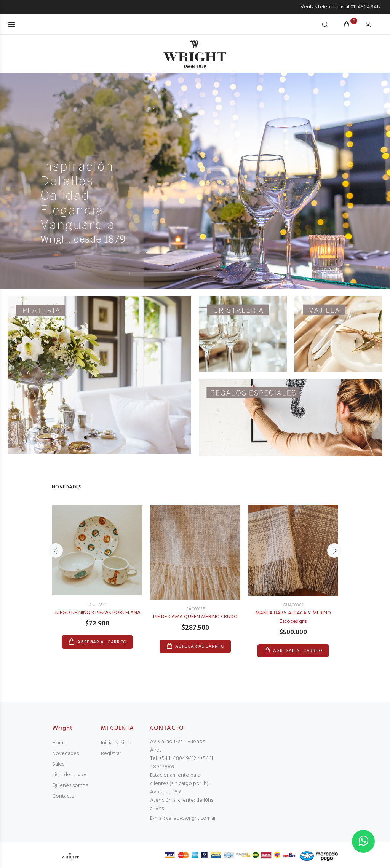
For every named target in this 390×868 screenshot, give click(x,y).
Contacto (63, 796)
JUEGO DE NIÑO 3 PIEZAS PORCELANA (97, 613)
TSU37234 (97, 605)
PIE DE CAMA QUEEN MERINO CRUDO (195, 617)
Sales (58, 764)
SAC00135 (195, 609)
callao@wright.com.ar (191, 818)
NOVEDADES (67, 487)
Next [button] (334, 550)
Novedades (66, 754)
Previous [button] (56, 550)
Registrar (111, 754)
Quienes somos (70, 786)
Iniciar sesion (116, 743)
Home (59, 743)
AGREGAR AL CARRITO (102, 642)
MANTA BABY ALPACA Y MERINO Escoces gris (293, 617)
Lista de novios (70, 775)
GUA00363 (293, 605)
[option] (97, 569)
